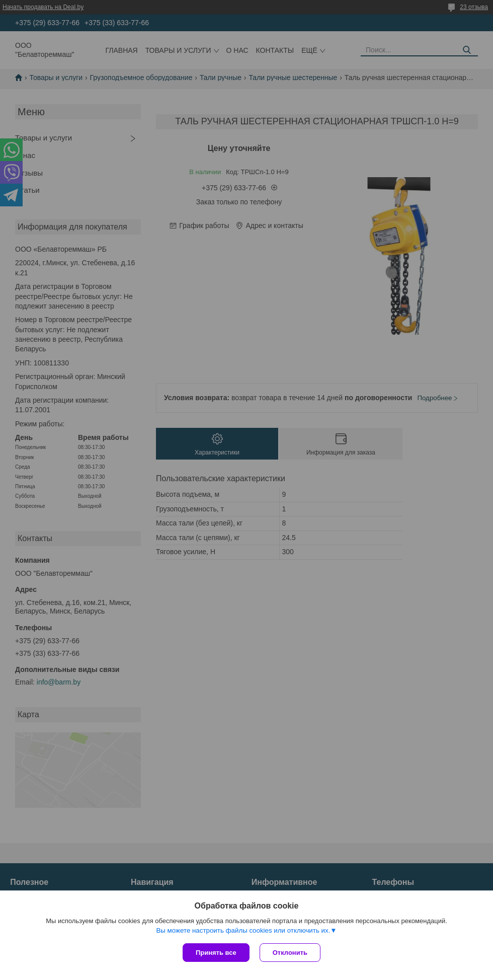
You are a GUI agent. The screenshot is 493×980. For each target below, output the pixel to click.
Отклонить (290, 953)
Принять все (216, 953)
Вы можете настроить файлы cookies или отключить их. (243, 930)
